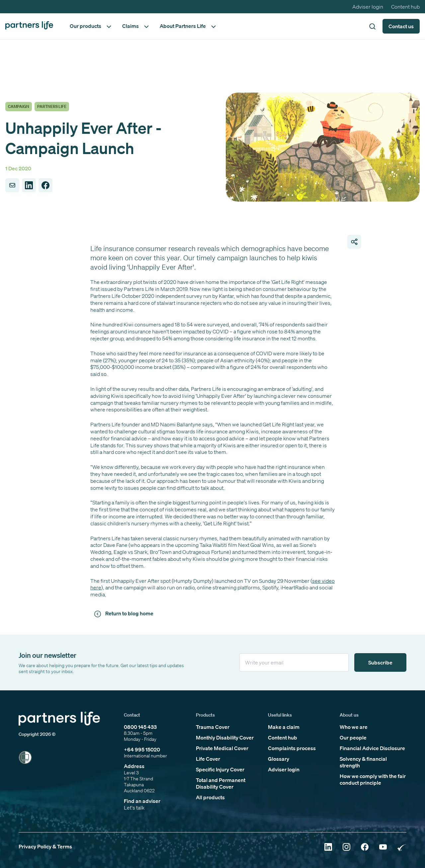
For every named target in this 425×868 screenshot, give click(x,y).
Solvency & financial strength (363, 762)
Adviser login (368, 7)
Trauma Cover (213, 727)
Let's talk (134, 808)
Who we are (354, 727)
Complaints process (292, 748)
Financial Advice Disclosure (372, 748)
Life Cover (208, 759)
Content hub (405, 7)
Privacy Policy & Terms (45, 846)
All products (210, 797)
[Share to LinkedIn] (29, 185)
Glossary (279, 759)
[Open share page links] (354, 242)
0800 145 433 (140, 727)
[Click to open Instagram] (346, 848)
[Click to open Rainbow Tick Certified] (402, 848)
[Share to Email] (12, 185)
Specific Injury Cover (220, 769)
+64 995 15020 (142, 749)
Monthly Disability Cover (225, 738)
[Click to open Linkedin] (328, 848)
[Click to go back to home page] (29, 26)
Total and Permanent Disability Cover (221, 783)
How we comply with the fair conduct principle (373, 779)
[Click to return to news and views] (125, 614)
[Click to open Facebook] (365, 848)
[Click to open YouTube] (383, 848)
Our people (353, 738)
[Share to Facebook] (45, 185)
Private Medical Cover (222, 748)
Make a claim (284, 727)
